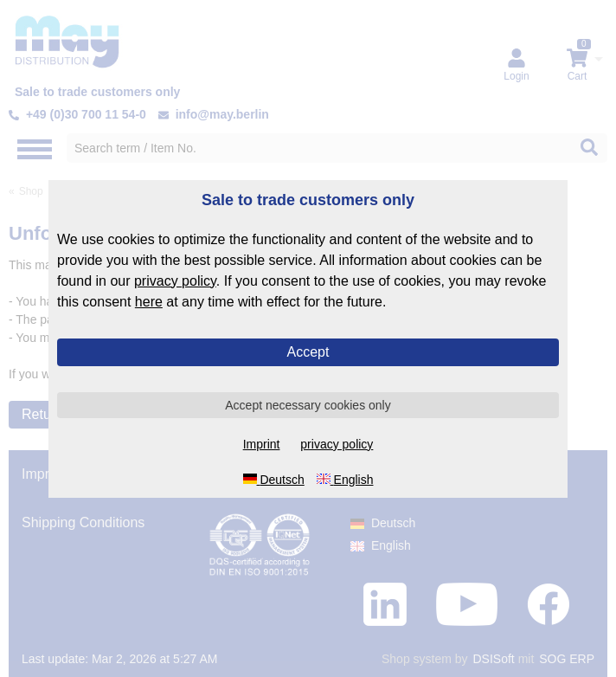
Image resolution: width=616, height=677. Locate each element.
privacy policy (175, 281)
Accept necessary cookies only (308, 405)
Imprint (262, 444)
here (149, 302)
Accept (308, 352)
